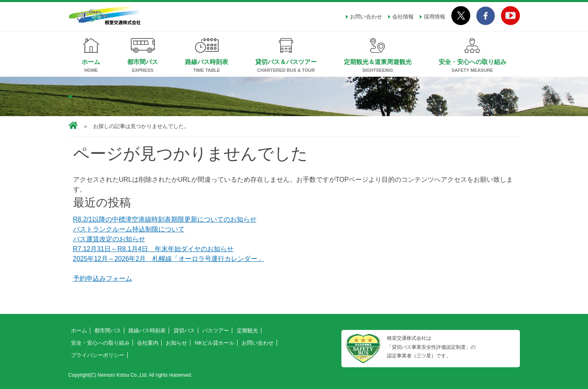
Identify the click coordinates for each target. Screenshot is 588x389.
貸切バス (184, 331)
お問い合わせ (366, 17)
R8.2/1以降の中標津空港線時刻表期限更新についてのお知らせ (165, 219)
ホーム (91, 62)
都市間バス (143, 62)
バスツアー (216, 331)
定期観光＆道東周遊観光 (378, 62)
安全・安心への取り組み (472, 62)
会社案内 (148, 343)
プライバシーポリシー (98, 355)
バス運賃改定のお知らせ (109, 239)
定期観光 (247, 331)
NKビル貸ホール (215, 343)
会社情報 (403, 17)
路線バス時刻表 (207, 62)
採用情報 (435, 17)
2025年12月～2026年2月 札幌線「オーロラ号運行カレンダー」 (169, 259)
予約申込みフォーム (103, 278)
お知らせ (176, 343)
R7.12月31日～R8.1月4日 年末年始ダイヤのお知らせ (153, 249)
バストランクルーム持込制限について (129, 229)
